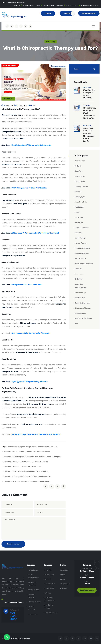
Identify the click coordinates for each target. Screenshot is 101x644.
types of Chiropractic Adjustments (37, 481)
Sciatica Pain (80, 298)
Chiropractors (46, 477)
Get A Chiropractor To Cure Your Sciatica (29, 188)
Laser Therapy (80, 238)
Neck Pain (79, 269)
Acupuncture (80, 161)
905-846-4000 (28, 5)
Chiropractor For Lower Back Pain (26, 285)
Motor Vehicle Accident (84, 264)
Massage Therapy (82, 253)
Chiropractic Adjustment (27, 447)
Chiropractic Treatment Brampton (34, 462)
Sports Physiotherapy (83, 318)
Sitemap (64, 589)
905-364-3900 (49, 5)
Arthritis (78, 166)
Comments (23, 106)
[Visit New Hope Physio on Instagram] (16, 26)
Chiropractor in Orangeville (12, 477)
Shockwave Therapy (83, 308)
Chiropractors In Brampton (12, 481)
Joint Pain (79, 223)
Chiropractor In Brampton (38, 472)
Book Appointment (89, 13)
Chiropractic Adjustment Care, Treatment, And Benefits (36, 434)
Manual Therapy (81, 243)
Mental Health (80, 259)
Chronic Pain (80, 182)
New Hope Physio (24, 639)
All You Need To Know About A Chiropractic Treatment (35, 233)
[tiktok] (30, 26)
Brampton (69, 13)
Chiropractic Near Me (33, 457)
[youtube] (26, 26)
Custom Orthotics (31, 608)
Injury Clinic (79, 217)
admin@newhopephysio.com (90, 5)
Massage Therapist (82, 248)
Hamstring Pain (81, 202)
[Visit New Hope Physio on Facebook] (12, 26)
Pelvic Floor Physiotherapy (50, 599)
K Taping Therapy (82, 228)
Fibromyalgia (80, 197)
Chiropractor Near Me (31, 477)
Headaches (79, 207)
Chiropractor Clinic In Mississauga (15, 472)
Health (77, 212)
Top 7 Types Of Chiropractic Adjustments (29, 382)
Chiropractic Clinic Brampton (13, 457)
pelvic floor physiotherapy (80, 286)
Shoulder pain (80, 313)
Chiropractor (36, 467)
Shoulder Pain (50, 584)
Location (48, 13)
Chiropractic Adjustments (47, 447)
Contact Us (66, 584)
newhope (9, 106)
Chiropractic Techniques (51, 457)
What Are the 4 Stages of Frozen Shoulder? (89, 94)
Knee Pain (48, 570)
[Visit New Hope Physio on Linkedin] (85, 639)
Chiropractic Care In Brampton (38, 452)
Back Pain (79, 171)
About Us (65, 570)
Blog (63, 579)
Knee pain (79, 233)
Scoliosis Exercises (82, 303)
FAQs (63, 575)
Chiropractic (12, 447)
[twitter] (46, 486)
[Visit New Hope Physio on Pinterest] (21, 26)
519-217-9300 (71, 5)
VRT (76, 324)
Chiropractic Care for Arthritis (13, 452)
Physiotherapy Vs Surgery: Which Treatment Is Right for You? (90, 113)
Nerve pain (79, 274)
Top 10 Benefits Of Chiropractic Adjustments (31, 145)
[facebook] (52, 486)
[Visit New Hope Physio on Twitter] (7, 26)
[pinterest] (63, 486)
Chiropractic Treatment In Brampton (16, 467)
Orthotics (79, 279)
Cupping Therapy (81, 187)
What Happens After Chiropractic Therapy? (30, 333)
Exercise (78, 192)
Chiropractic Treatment (11, 462)
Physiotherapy (81, 293)
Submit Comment (13, 544)
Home (48, 42)
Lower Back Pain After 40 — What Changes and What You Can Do (89, 135)
